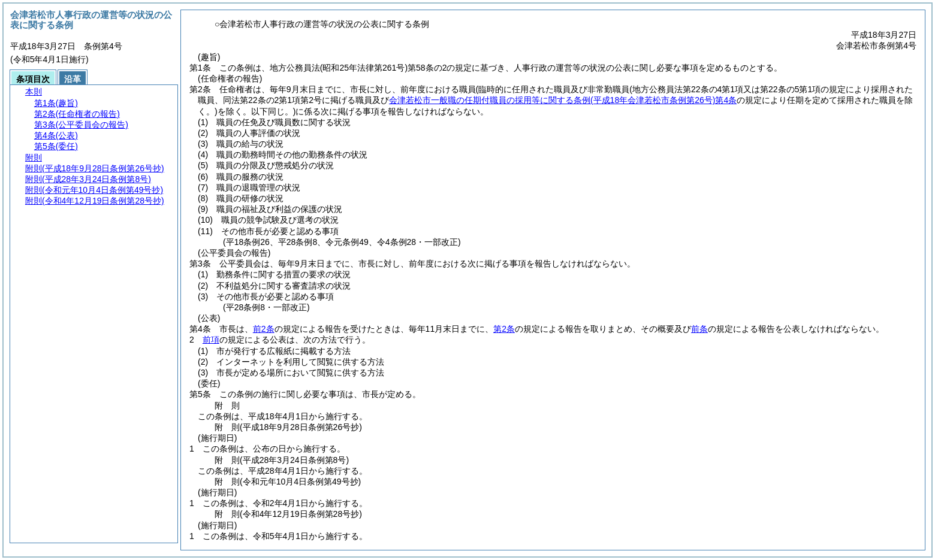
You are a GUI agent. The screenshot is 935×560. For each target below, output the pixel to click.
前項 (211, 340)
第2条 (504, 329)
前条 (699, 329)
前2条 (264, 329)
